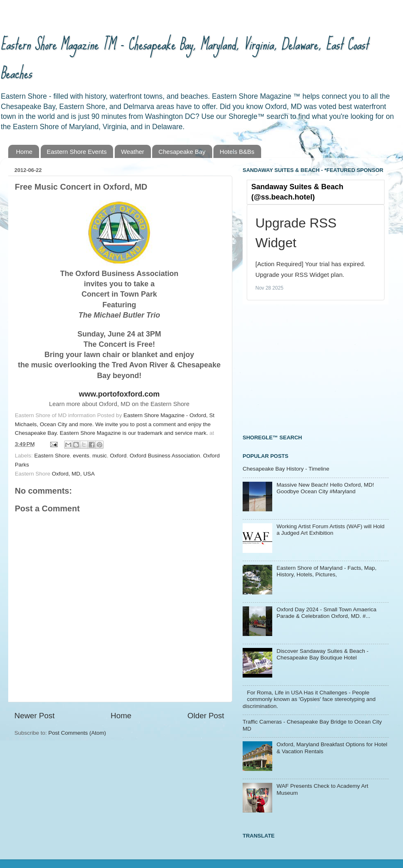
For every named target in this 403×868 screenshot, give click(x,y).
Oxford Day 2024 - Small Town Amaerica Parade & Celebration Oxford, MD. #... (326, 613)
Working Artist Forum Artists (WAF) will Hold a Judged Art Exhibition (330, 530)
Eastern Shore (52, 456)
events (81, 456)
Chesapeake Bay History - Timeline (286, 469)
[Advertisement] (304, 368)
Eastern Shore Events (77, 152)
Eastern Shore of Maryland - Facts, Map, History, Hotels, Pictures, (326, 571)
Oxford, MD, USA (73, 474)
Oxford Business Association (165, 456)
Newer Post (35, 716)
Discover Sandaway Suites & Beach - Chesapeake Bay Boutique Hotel (322, 654)
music (99, 456)
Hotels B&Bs (237, 152)
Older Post (206, 716)
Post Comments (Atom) (77, 733)
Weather (132, 152)
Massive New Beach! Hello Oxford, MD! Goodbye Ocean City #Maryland (325, 488)
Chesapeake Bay (182, 152)
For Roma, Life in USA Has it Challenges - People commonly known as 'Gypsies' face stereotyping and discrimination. (309, 699)
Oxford (118, 456)
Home (24, 152)
